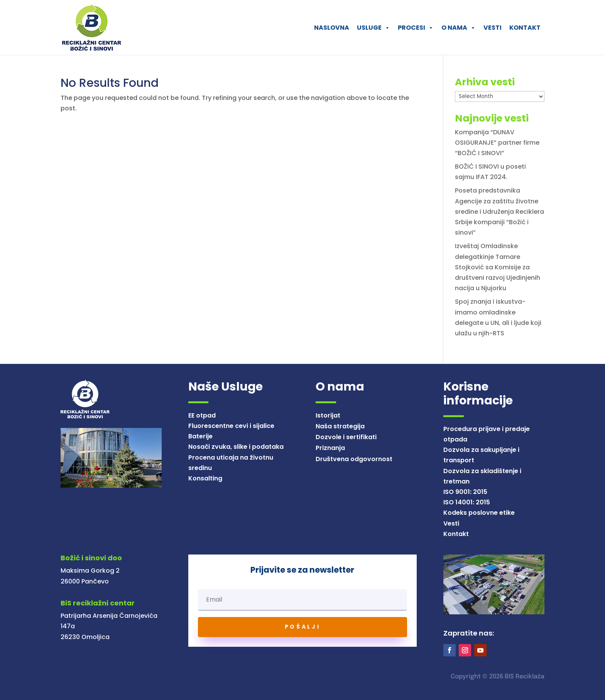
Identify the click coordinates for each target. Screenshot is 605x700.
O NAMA (459, 28)
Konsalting (205, 478)
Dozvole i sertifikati (346, 437)
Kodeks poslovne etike (479, 513)
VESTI (493, 28)
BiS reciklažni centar (98, 603)
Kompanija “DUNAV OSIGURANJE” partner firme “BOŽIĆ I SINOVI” (497, 143)
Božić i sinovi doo (91, 558)
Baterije (200, 436)
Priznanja (330, 448)
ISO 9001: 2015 (465, 492)
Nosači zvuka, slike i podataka (236, 447)
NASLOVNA (332, 28)
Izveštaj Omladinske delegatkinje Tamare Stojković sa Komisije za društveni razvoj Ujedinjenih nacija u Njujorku (498, 267)
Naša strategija (340, 426)
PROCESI (416, 28)
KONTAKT (525, 28)
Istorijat (328, 415)
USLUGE (373, 28)
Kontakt (456, 534)
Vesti (451, 523)
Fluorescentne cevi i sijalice (231, 426)
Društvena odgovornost (354, 459)
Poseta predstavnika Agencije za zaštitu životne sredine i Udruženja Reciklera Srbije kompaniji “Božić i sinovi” (499, 211)
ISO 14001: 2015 (467, 502)
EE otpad (202, 415)
